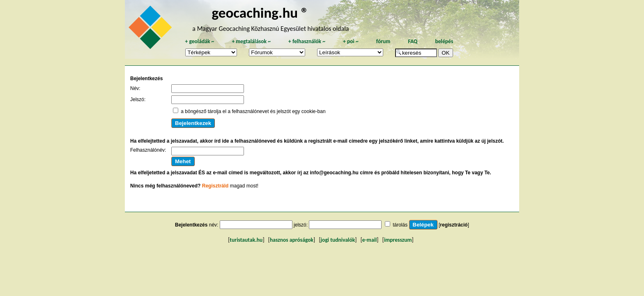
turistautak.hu (246, 240)
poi (351, 41)
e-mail (369, 240)
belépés (444, 41)
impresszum (398, 240)
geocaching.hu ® (260, 13)
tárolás (400, 225)
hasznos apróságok (292, 240)
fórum (383, 41)
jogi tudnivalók (338, 240)
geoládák (199, 41)
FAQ (413, 41)
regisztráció (454, 225)
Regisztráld (215, 186)
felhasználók (307, 41)
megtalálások (251, 41)
